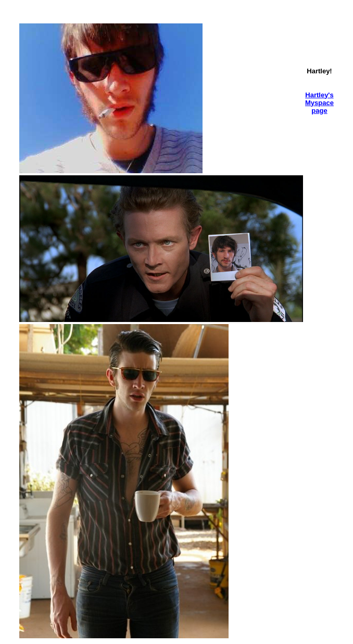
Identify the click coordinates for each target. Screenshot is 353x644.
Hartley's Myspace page (319, 103)
